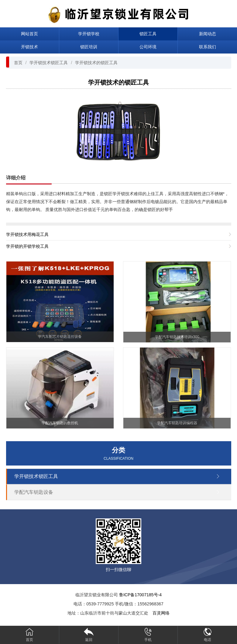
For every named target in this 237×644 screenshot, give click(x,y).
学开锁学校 (89, 34)
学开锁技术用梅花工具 (27, 234)
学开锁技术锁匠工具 (49, 63)
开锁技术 (29, 47)
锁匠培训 (89, 47)
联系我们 (208, 47)
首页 (18, 63)
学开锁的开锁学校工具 (27, 246)
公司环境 (148, 47)
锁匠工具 (148, 34)
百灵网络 (161, 613)
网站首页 (29, 34)
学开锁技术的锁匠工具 (96, 63)
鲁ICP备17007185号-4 (140, 595)
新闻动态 (208, 34)
